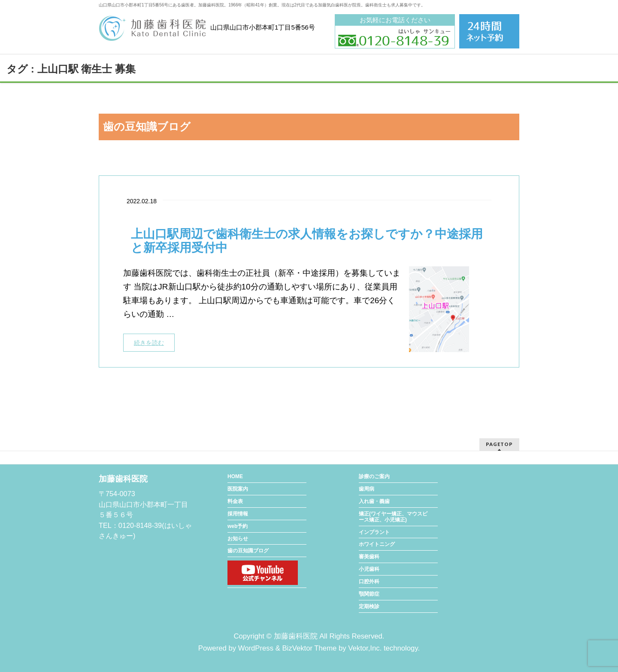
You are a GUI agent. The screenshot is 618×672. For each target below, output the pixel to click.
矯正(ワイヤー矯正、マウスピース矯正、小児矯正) (393, 517)
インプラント (374, 532)
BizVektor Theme (309, 648)
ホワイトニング (377, 544)
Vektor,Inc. (365, 648)
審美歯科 (369, 557)
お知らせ (238, 539)
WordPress (256, 648)
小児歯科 (369, 569)
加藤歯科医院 (296, 636)
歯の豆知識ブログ (248, 551)
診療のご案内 (374, 476)
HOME (235, 476)
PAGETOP (499, 444)
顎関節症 (369, 594)
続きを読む (149, 343)
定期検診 (369, 606)
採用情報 (238, 514)
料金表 (235, 501)
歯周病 (367, 489)
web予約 (238, 526)
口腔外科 (369, 582)
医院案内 (238, 489)
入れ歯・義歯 (374, 501)
